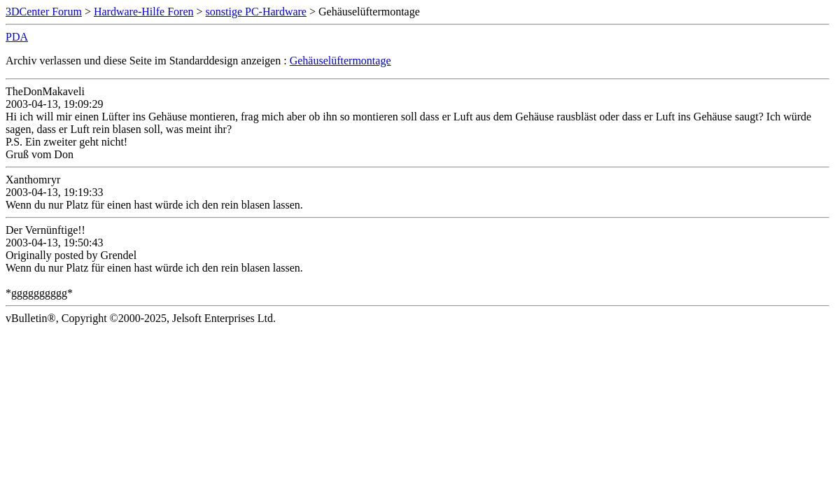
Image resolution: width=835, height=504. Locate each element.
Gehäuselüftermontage (341, 61)
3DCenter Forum (44, 12)
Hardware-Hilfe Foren (144, 12)
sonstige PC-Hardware (256, 12)
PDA (17, 37)
